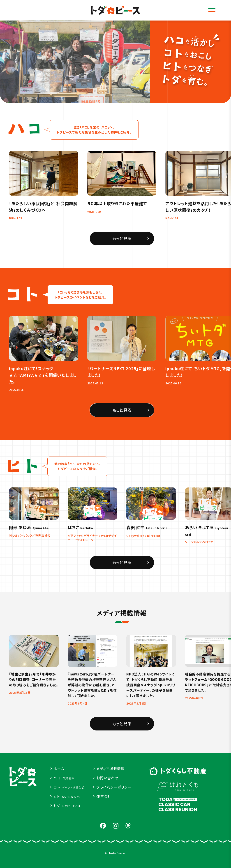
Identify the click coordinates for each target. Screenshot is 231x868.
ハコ (64, 778)
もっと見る (122, 243)
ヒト (68, 796)
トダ (67, 806)
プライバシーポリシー (114, 787)
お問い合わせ (107, 778)
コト (69, 787)
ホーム (59, 769)
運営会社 (104, 796)
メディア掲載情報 (110, 769)
